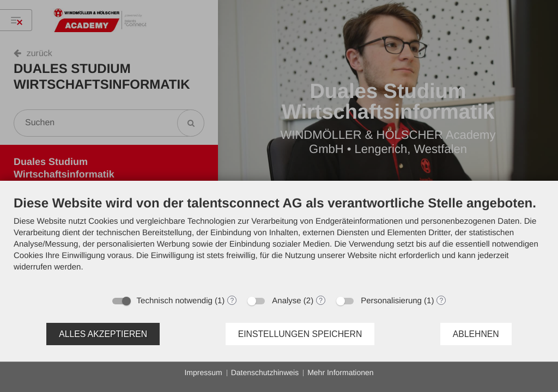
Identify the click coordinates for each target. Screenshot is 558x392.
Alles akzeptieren (103, 334)
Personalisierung (391, 301)
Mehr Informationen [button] (340, 372)
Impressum (203, 372)
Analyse (286, 301)
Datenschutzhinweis (265, 372)
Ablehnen (476, 334)
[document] (279, 242)
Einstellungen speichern (300, 334)
